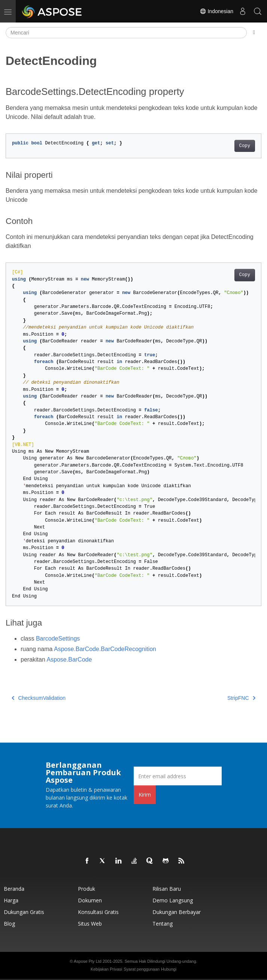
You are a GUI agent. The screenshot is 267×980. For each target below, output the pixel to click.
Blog (9, 924)
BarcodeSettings (58, 639)
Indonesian (216, 11)
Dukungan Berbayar (177, 912)
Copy (245, 146)
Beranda (14, 889)
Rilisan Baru (167, 889)
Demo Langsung (173, 900)
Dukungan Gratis (24, 912)
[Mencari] (126, 33)
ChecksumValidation (39, 698)
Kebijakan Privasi (106, 969)
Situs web (90, 924)
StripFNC (241, 698)
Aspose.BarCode (69, 660)
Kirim (145, 795)
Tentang (163, 924)
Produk (87, 889)
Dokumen (90, 900)
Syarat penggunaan (142, 969)
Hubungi (169, 969)
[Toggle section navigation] (254, 33)
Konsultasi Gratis (98, 912)
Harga (11, 900)
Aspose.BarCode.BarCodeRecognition (105, 649)
